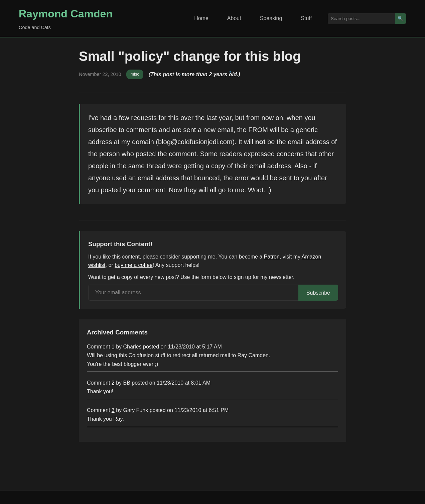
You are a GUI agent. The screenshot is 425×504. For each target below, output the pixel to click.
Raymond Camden (66, 14)
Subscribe (318, 293)
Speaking (271, 18)
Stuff (306, 18)
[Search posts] (362, 19)
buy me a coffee (134, 265)
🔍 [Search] (400, 19)
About (234, 18)
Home (201, 18)
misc (135, 74)
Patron (272, 257)
